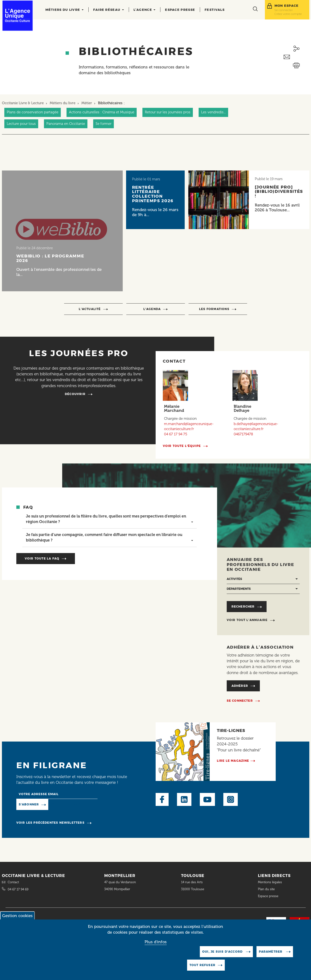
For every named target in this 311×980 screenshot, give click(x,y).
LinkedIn (184, 799)
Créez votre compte (288, 14)
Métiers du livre (64, 10)
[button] (110, 519)
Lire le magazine (233, 761)
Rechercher (243, 606)
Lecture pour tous (21, 124)
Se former (104, 124)
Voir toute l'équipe (182, 446)
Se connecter (284, 10)
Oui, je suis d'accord (223, 956)
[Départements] (263, 589)
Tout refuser (202, 970)
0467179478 (243, 434)
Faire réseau (109, 10)
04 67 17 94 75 (176, 434)
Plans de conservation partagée (33, 112)
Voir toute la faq (42, 558)
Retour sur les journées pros (168, 112)
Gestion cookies (17, 920)
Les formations (214, 309)
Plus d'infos (156, 946)
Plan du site (266, 889)
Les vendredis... (213, 112)
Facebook (162, 799)
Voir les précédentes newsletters (50, 823)
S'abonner (29, 804)
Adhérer (240, 686)
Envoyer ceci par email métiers (296, 57)
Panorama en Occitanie (66, 124)
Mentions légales (270, 882)
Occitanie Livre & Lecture (23, 103)
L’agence (145, 10)
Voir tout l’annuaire (247, 620)
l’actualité (90, 309)
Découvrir (75, 394)
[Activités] (263, 579)
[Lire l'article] (62, 231)
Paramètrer (271, 956)
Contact (13, 882)
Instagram (231, 799)
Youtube (207, 799)
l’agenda (152, 309)
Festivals (215, 10)
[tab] (110, 519)
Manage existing (68, 804)
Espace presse (180, 10)
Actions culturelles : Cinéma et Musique (102, 112)
